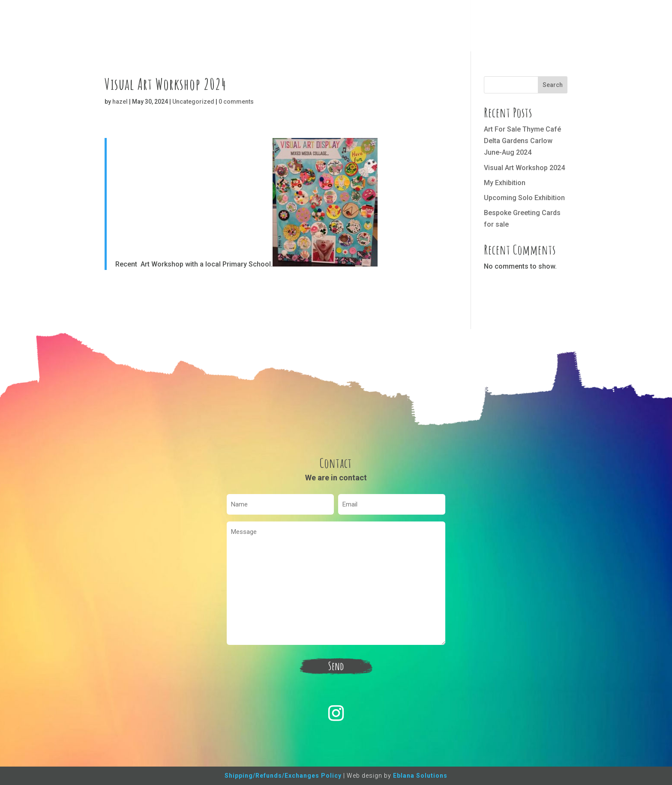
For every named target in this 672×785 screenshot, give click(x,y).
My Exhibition (505, 183)
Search (553, 85)
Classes (455, 27)
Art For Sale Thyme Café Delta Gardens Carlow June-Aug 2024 (522, 141)
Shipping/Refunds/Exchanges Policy (283, 776)
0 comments (236, 102)
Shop (426, 27)
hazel (120, 102)
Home (401, 27)
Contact (514, 27)
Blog (484, 27)
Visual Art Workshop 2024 (524, 168)
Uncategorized (193, 102)
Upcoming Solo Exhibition (524, 198)
